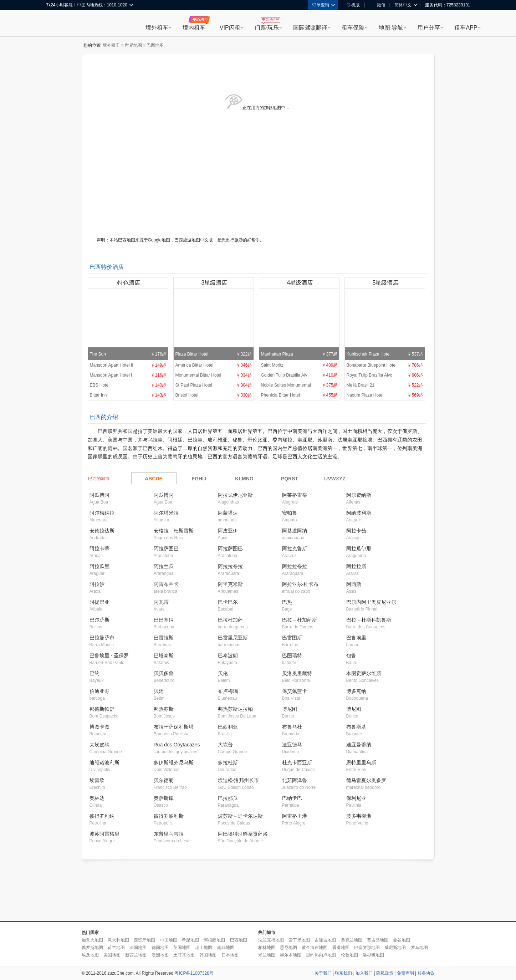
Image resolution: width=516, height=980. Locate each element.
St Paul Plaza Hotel (214, 385)
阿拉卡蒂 (99, 548)
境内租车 (194, 28)
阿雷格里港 (295, 816)
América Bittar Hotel (214, 365)
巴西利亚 (228, 727)
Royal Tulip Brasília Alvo (385, 375)
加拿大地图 (92, 940)
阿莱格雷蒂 (295, 495)
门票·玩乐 (267, 28)
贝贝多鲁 (164, 673)
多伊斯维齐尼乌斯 (174, 762)
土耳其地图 (184, 955)
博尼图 (290, 709)
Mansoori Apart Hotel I (128, 375)
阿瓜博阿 (99, 495)
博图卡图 (99, 727)
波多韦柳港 (359, 816)
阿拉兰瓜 (164, 566)
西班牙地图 (144, 940)
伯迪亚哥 (99, 691)
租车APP (466, 28)
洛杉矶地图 (373, 955)
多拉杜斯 (228, 762)
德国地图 (160, 948)
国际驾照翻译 (310, 28)
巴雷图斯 (292, 638)
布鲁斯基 (356, 727)
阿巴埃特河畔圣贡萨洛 (243, 834)
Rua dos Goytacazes (177, 745)
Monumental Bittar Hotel (214, 375)
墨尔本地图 (291, 955)
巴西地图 (239, 940)
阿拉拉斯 (356, 566)
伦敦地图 (349, 955)
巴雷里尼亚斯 (233, 638)
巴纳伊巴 (292, 798)
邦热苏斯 (164, 709)
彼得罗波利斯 (169, 816)
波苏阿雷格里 (104, 834)
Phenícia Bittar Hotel (299, 395)
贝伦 (223, 673)
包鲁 (351, 655)
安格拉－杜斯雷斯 (174, 531)
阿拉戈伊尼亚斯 (235, 495)
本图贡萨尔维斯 (364, 673)
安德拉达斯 (102, 531)
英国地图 (182, 948)
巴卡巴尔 (228, 602)
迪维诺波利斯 (104, 762)
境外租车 (157, 28)
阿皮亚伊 (228, 531)
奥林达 (97, 798)
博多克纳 (356, 691)
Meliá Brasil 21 (385, 385)
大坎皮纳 (99, 745)
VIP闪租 (230, 28)
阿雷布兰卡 (166, 584)
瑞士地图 (204, 948)
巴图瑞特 (292, 655)
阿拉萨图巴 (166, 548)
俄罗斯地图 (92, 948)
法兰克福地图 (271, 940)
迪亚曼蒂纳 (359, 745)
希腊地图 (190, 940)
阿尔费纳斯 (359, 495)
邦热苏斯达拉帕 (235, 709)
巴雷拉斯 (164, 638)
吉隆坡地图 (325, 940)
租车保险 (353, 28)
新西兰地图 (136, 955)
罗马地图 (419, 948)
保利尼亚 (356, 798)
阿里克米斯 (230, 584)
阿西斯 (354, 584)
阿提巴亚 (99, 602)
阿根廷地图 (214, 940)
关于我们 (323, 973)
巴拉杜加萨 (230, 620)
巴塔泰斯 (164, 655)
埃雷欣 (97, 780)
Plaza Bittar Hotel (214, 324)
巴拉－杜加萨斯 (300, 620)
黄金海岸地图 (315, 948)
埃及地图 (90, 955)
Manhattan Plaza (299, 324)
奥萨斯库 (164, 798)
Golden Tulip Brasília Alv (299, 375)
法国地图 (138, 948)
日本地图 (230, 955)
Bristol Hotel (214, 395)
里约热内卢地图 (321, 955)
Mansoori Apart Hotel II (128, 365)
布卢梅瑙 (228, 691)
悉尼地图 (288, 948)
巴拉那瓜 (228, 798)
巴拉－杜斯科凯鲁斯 (369, 620)
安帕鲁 (290, 513)
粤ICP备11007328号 (194, 973)
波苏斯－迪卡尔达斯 (240, 816)
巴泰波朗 (228, 655)
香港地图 (341, 948)
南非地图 (226, 948)
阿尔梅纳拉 (102, 513)
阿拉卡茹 (356, 531)
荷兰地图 (116, 948)
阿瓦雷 (161, 602)
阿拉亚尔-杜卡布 (300, 584)
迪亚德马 (292, 745)
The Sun (128, 324)
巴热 (287, 602)
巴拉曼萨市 (102, 638)
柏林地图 (267, 948)
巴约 (94, 673)
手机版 (351, 5)
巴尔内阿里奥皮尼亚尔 (371, 602)
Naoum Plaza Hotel (385, 395)
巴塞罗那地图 (367, 948)
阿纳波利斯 (359, 513)
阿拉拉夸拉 (230, 566)
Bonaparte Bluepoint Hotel (385, 365)
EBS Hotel (128, 385)
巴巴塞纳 (164, 620)
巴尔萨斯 (99, 620)
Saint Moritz (299, 365)
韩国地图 (208, 955)
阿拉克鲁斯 (295, 548)
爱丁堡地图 (299, 940)
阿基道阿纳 (295, 531)
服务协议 (426, 973)
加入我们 (364, 973)
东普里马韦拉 (169, 834)
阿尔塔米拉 (166, 513)
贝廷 (159, 691)
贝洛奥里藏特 (297, 673)
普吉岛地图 (378, 940)
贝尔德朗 (164, 780)
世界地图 (133, 45)
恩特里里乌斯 (361, 762)
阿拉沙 (97, 584)
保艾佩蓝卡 (295, 691)
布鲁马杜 (292, 727)
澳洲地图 (160, 955)
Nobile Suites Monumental (299, 385)
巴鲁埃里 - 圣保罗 (109, 655)
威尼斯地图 (395, 948)
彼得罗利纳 (102, 816)
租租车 (55, 24)
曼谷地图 (402, 940)
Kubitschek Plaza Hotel (385, 324)
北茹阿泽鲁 (295, 780)
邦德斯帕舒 (102, 709)
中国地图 (169, 940)
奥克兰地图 (352, 940)
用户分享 (429, 28)
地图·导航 (391, 28)
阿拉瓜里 (99, 566)
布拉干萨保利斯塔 (174, 727)
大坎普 (225, 745)
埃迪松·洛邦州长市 (239, 780)
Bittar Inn (128, 395)
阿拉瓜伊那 (359, 548)
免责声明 (405, 973)
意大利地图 (118, 940)
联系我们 (343, 973)
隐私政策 (385, 973)
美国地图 (112, 955)
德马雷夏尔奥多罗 (366, 780)
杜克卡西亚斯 (297, 762)
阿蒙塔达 (228, 513)
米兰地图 (267, 955)
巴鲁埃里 (356, 638)
